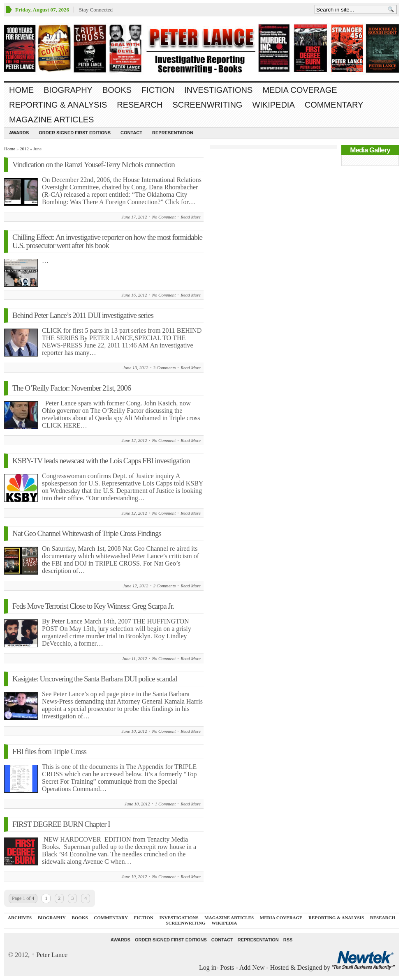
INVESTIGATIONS (218, 90)
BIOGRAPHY (68, 90)
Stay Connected (96, 10)
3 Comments (165, 368)
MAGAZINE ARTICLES (51, 120)
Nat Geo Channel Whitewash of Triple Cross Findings (87, 533)
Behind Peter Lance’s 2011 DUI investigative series (83, 315)
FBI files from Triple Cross (49, 751)
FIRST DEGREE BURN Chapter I (61, 824)
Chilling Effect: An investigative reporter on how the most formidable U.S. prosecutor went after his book (107, 241)
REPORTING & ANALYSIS (58, 105)
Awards (19, 133)
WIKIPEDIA (273, 105)
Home (21, 90)
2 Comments (165, 586)
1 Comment (165, 804)
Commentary (334, 105)
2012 (24, 149)
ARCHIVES (20, 918)
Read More (191, 217)
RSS (288, 940)
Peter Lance (49, 955)
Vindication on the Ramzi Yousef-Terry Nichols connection (94, 164)
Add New (252, 967)
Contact (131, 133)
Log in (208, 967)
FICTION (158, 90)
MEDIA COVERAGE (300, 90)
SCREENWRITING (207, 105)
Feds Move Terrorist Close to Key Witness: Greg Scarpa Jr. (93, 606)
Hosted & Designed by (301, 967)
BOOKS (117, 90)
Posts (227, 967)
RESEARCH (140, 105)
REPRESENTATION (173, 133)
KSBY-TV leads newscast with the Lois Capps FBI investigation (101, 461)
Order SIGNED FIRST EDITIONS (75, 133)
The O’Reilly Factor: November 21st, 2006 (72, 388)
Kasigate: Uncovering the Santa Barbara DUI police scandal (95, 679)
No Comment (164, 217)
